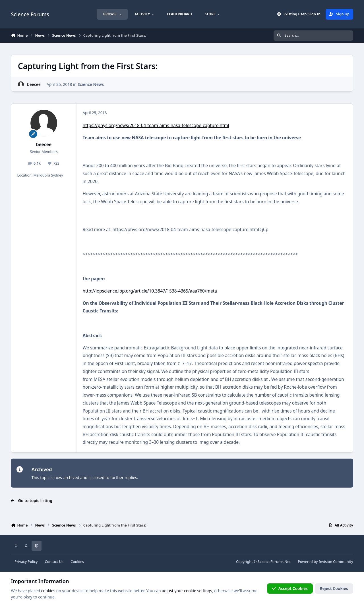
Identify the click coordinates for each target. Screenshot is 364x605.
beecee (34, 84)
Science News (91, 84)
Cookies (77, 562)
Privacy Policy (26, 562)
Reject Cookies (334, 588)
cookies (48, 591)
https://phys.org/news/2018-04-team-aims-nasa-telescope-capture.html (156, 126)
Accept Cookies (290, 588)
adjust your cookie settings (187, 591)
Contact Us (54, 562)
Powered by (325, 562)
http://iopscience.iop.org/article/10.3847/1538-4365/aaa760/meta (150, 291)
